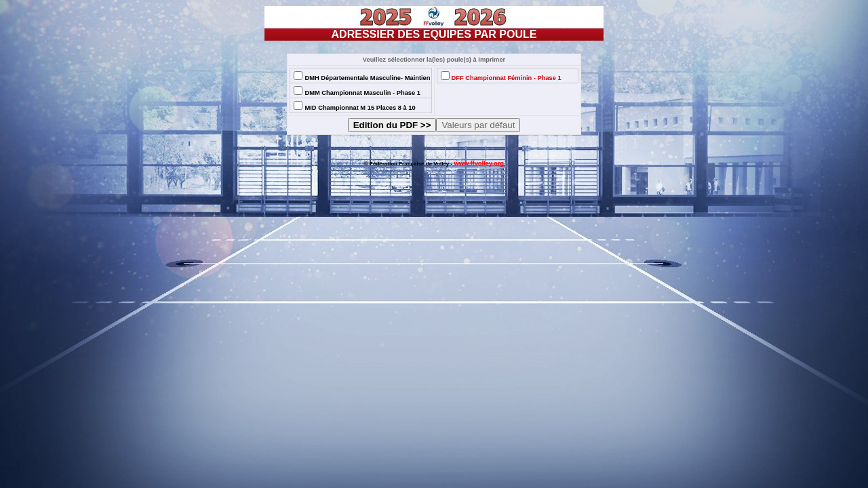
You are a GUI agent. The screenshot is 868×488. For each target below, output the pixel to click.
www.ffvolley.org (479, 163)
